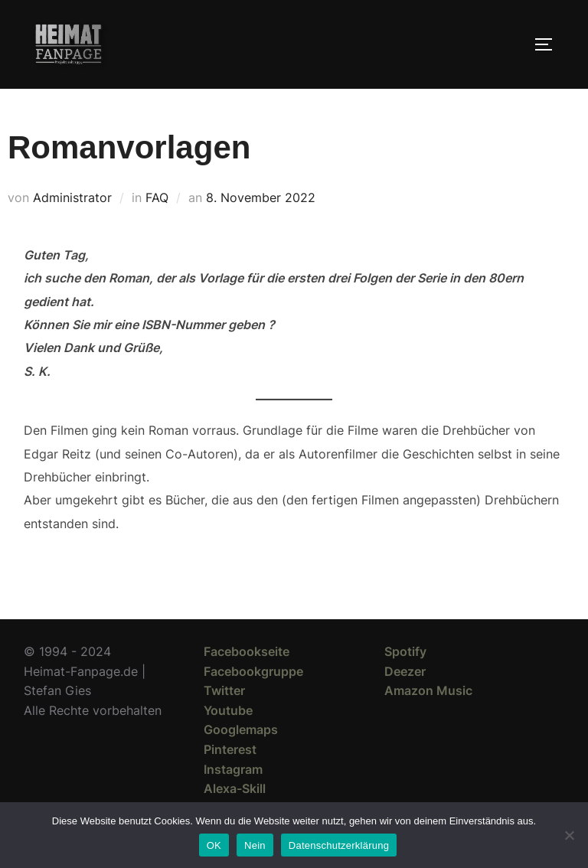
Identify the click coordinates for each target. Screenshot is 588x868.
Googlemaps (241, 729)
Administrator (72, 197)
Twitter (224, 690)
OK (214, 845)
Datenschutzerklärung (339, 845)
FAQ (157, 197)
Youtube (228, 710)
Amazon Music (428, 690)
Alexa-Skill (235, 788)
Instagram (233, 769)
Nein (255, 845)
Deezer (405, 671)
